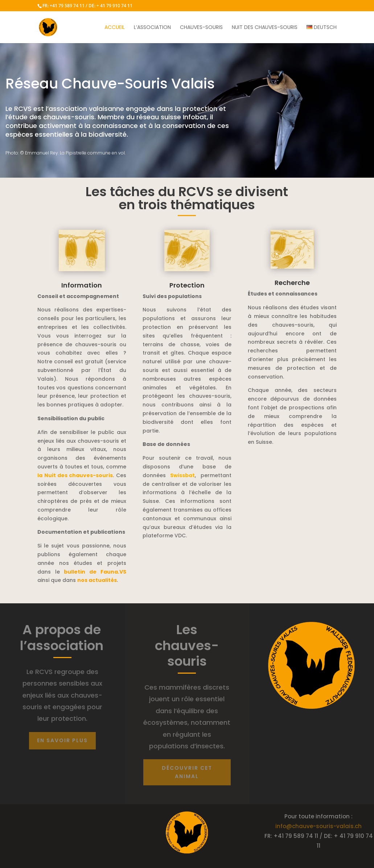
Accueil (115, 28)
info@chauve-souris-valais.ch (318, 826)
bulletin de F (95, 572)
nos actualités (97, 580)
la (75, 475)
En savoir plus (62, 740)
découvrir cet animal (187, 772)
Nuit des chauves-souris (265, 28)
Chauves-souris (201, 28)
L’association (152, 28)
